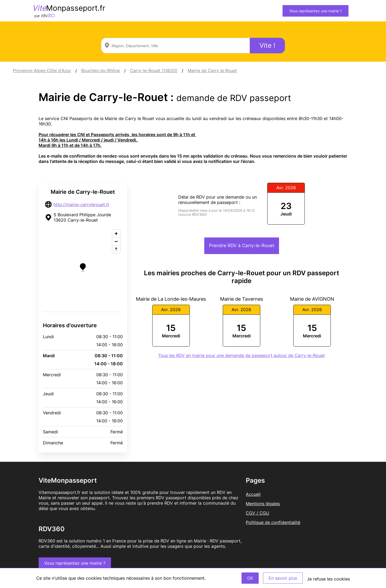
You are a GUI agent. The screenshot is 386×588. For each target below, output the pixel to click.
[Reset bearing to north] (116, 249)
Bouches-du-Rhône (101, 70)
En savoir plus (283, 578)
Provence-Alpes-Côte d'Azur (42, 70)
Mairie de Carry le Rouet (212, 70)
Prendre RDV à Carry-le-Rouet (242, 245)
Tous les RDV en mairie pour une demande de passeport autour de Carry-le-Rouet (242, 355)
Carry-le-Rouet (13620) (154, 70)
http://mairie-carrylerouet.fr (81, 204)
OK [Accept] (250, 578)
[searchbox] (175, 46)
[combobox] (175, 46)
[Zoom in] (116, 234)
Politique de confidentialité (273, 522)
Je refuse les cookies (328, 579)
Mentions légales (263, 504)
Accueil (253, 494)
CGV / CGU (257, 513)
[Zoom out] (116, 241)
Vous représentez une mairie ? (316, 11)
